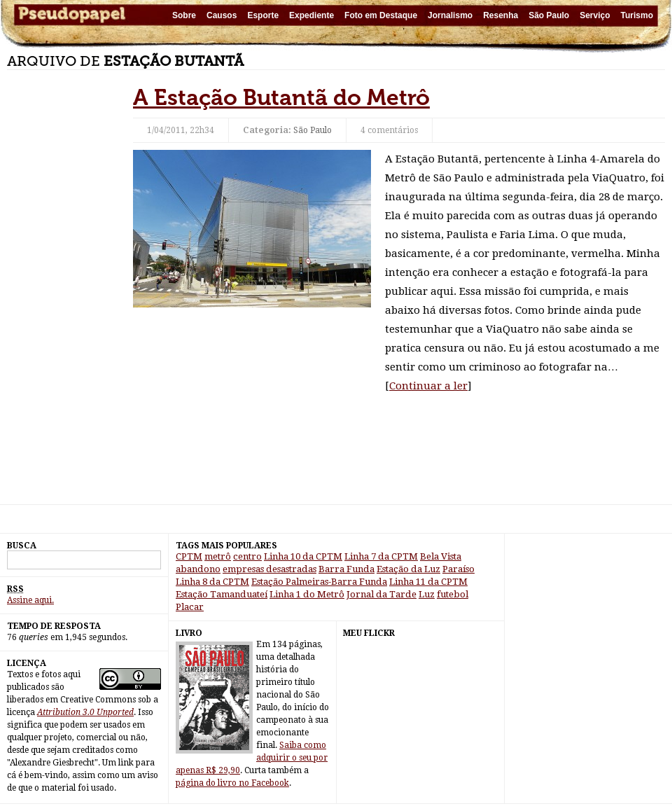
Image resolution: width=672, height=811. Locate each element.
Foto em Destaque (381, 15)
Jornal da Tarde (381, 594)
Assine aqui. (30, 600)
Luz (427, 594)
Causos (222, 15)
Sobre (184, 15)
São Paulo (549, 15)
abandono (198, 569)
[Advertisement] (63, 294)
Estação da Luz (408, 569)
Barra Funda (346, 569)
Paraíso (458, 569)
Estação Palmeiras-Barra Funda (319, 582)
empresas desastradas (269, 569)
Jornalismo (450, 15)
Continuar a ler (428, 386)
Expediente (311, 15)
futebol (453, 594)
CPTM (189, 556)
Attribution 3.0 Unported (85, 712)
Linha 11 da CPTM (428, 582)
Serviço (595, 15)
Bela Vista (441, 556)
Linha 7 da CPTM (381, 556)
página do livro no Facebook (232, 783)
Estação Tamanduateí (222, 594)
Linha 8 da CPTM (212, 582)
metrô (218, 556)
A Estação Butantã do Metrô (281, 97)
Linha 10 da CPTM (303, 556)
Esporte (263, 15)
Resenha (500, 15)
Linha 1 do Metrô (307, 594)
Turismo (637, 15)
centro (247, 556)
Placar (190, 607)
